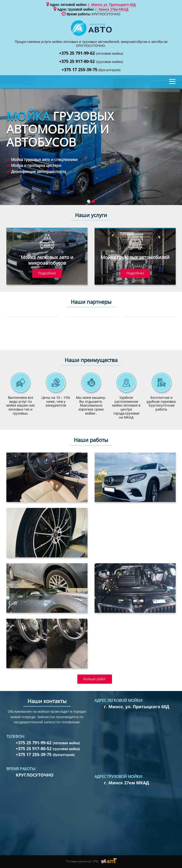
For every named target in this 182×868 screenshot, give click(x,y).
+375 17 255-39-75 (91, 70)
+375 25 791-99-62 (91, 53)
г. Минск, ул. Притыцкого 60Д (112, 5)
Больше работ (95, 679)
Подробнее (47, 273)
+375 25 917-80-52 (91, 62)
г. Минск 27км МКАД (112, 9)
